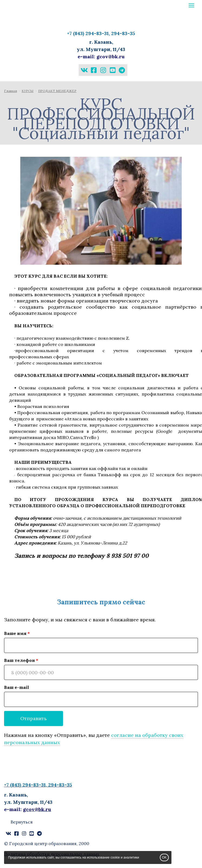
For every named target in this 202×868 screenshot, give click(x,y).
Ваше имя (15, 633)
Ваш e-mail (16, 687)
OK (164, 857)
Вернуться (22, 822)
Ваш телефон (19, 660)
